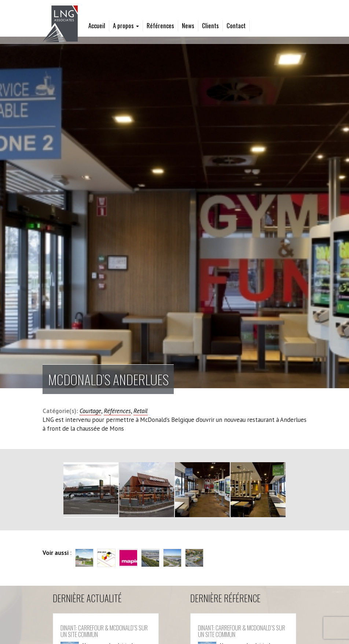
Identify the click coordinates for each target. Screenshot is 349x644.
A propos (126, 25)
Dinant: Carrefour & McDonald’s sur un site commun (104, 631)
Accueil (97, 25)
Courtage (90, 411)
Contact (236, 25)
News (188, 25)
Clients (210, 25)
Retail (141, 411)
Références (160, 25)
